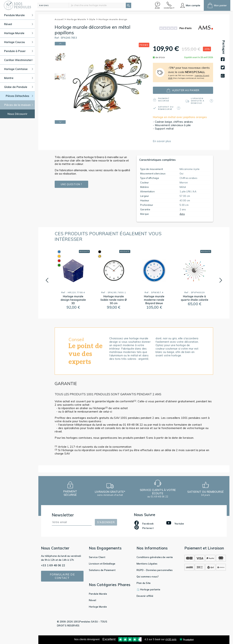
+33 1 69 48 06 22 (53, 565)
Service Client (97, 557)
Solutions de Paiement (102, 570)
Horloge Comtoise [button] (19, 69)
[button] (158, 5)
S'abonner (106, 522)
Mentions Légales (147, 564)
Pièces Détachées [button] (19, 96)
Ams (182, 214)
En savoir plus (162, 141)
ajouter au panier (183, 90)
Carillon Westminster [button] (19, 60)
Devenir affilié (145, 596)
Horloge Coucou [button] (19, 42)
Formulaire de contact (62, 576)
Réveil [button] (19, 24)
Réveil (92, 600)
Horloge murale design (113, 19)
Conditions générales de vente (155, 557)
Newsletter (63, 515)
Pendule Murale (98, 594)
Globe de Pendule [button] (19, 87)
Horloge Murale (78, 19)
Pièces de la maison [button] (19, 105)
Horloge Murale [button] (19, 33)
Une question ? (72, 184)
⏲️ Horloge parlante (148, 589)
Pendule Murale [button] (19, 15)
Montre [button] (19, 78)
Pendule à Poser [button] (19, 51)
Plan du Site (144, 583)
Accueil (60, 19)
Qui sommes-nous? (148, 577)
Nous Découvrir (17, 114)
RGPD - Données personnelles (155, 570)
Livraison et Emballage (102, 564)
